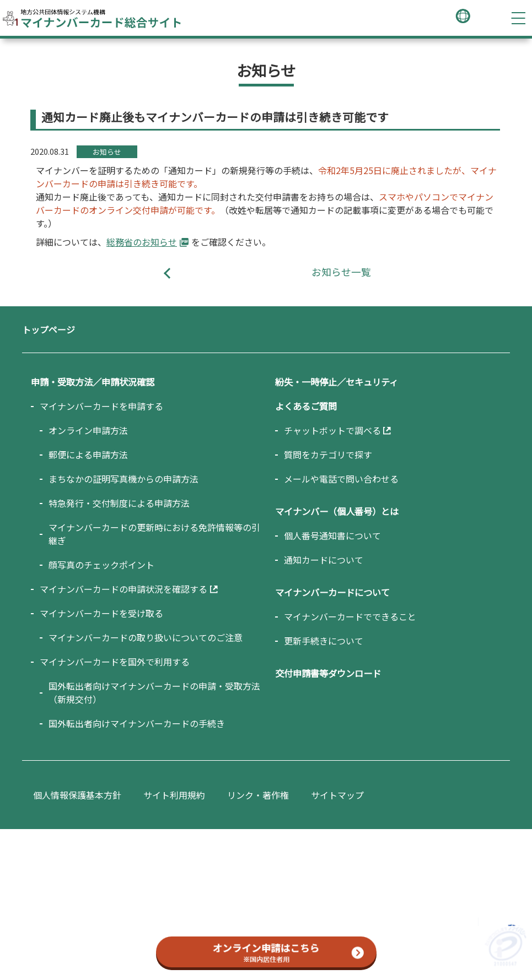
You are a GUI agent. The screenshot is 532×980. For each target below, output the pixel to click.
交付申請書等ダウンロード (328, 673)
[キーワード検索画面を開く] (485, 18)
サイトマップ (337, 795)
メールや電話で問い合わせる (341, 479)
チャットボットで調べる (332, 430)
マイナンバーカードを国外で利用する (115, 662)
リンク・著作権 (258, 795)
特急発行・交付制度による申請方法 (119, 503)
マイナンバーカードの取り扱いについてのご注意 (146, 637)
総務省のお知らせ (142, 242)
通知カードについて (324, 560)
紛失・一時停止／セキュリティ (337, 382)
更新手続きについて (324, 641)
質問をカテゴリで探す (328, 454)
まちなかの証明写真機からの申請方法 (123, 479)
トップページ (49, 329)
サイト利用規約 (174, 795)
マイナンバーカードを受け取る (101, 613)
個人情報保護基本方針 (77, 795)
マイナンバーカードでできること (350, 616)
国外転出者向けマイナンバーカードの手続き (137, 723)
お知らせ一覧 (341, 272)
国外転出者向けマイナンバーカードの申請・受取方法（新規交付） (154, 692)
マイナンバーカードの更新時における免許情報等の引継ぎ (154, 534)
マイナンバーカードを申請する (101, 406)
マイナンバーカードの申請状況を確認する (123, 589)
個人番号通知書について (332, 535)
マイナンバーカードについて (332, 592)
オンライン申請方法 (88, 430)
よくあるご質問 (306, 406)
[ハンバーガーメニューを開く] (518, 18)
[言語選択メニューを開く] (463, 17)
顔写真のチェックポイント (101, 565)
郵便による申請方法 (88, 454)
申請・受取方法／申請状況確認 (93, 382)
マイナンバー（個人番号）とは (337, 511)
